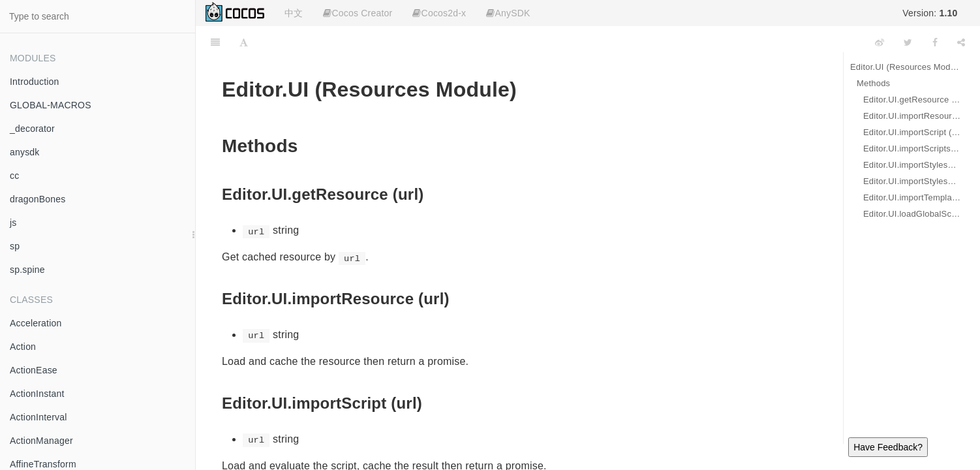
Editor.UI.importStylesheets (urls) (912, 181)
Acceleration (36, 323)
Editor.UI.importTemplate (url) (912, 197)
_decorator (32, 129)
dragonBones (38, 199)
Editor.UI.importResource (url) (912, 116)
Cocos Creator (358, 13)
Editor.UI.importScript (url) (912, 132)
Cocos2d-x (439, 13)
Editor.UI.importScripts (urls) (912, 149)
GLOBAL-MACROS (51, 105)
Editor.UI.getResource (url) (912, 100)
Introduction (35, 82)
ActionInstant (37, 394)
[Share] (961, 42)
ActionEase (34, 370)
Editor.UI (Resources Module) (905, 67)
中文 (294, 13)
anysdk (25, 152)
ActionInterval (38, 417)
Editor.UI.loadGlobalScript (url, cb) (912, 214)
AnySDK (508, 13)
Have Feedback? (888, 447)
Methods (873, 83)
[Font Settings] (244, 42)
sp (15, 246)
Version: (930, 13)
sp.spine (27, 270)
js (13, 223)
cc (14, 176)
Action (23, 347)
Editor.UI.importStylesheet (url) (912, 165)
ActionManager (41, 441)
